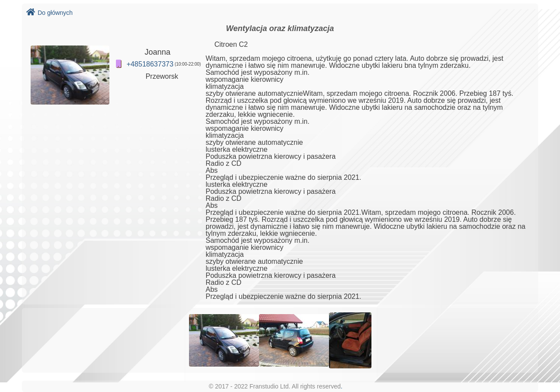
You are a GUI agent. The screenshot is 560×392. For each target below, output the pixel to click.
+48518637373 (150, 64)
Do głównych (49, 13)
